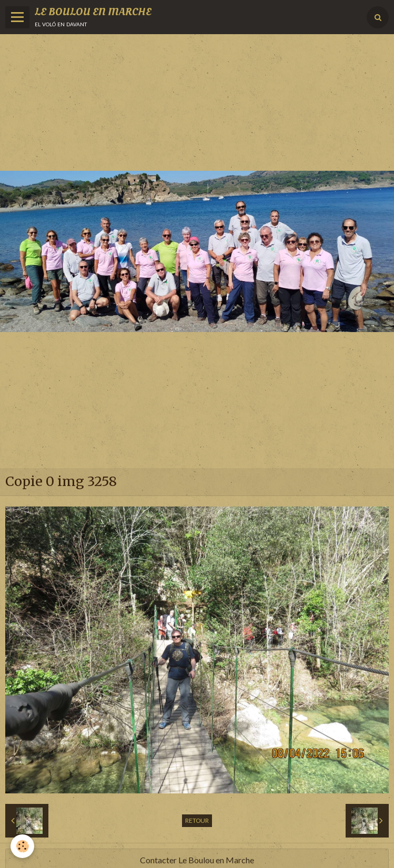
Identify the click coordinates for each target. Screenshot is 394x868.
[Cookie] (22, 846)
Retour (197, 820)
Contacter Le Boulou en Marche (197, 860)
